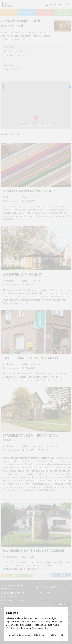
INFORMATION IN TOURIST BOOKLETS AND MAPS (13, 595)
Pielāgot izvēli (56, 635)
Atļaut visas (40, 635)
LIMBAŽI (45, 13)
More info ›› (22, 219)
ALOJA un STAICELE (63, 12)
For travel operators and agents (14, 602)
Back (6, 575)
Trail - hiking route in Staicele (31, 358)
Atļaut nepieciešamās (19, 635)
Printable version (23, 575)
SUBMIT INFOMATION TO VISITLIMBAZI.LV (12, 587)
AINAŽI (9, 13)
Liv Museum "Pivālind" (23, 274)
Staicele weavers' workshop (29, 191)
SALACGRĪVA (27, 13)
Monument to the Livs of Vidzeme (34, 551)
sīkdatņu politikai (40, 628)
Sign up (63, 604)
